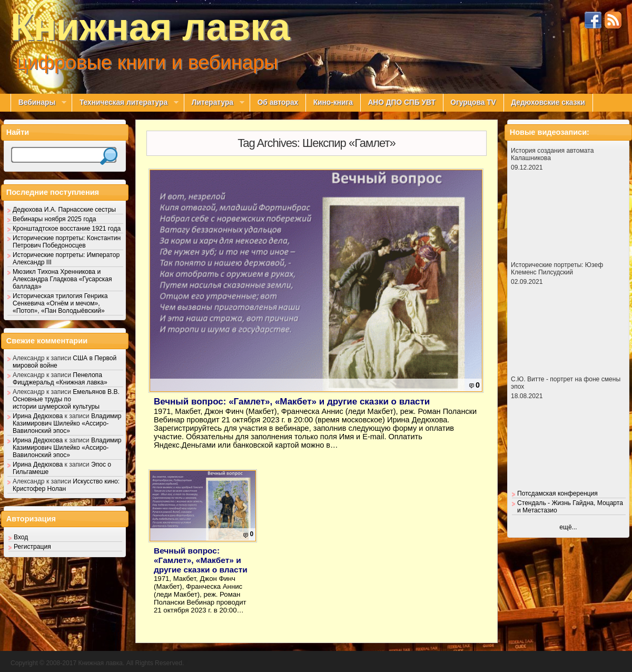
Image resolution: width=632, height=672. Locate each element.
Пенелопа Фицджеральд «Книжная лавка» (60, 379)
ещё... (568, 527)
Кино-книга (333, 102)
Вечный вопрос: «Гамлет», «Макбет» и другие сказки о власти (292, 402)
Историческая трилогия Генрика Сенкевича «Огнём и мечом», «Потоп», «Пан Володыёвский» (60, 303)
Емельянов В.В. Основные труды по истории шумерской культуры (66, 399)
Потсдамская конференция (557, 493)
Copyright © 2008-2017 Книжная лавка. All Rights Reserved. (97, 663)
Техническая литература (125, 103)
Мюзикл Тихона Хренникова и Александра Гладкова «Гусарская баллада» (62, 279)
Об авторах (278, 102)
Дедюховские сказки (548, 102)
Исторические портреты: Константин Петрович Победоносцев (67, 242)
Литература (214, 103)
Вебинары (38, 103)
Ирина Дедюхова (38, 416)
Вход (21, 537)
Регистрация (32, 547)
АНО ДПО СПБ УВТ (401, 102)
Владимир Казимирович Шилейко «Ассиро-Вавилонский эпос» (67, 423)
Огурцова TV (473, 102)
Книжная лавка (150, 27)
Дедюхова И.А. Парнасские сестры (64, 210)
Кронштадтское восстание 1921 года (67, 229)
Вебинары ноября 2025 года (55, 219)
